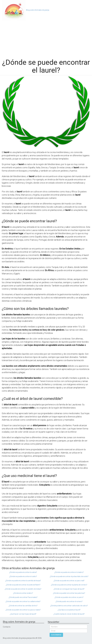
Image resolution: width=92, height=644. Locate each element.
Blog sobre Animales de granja (38, 10)
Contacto (7, 627)
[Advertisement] (46, 38)
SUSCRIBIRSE (56, 635)
